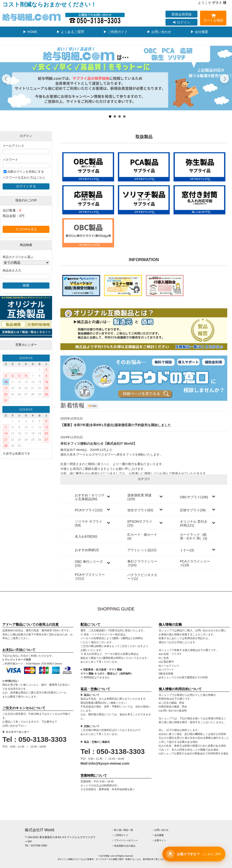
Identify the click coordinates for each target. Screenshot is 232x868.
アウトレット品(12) (142, 550)
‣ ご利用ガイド (120, 835)
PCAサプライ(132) (89, 510)
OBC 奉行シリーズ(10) (89, 563)
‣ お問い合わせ (161, 830)
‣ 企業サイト (159, 840)
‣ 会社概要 (158, 835)
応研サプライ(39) (193, 510)
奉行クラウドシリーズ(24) (142, 563)
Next (224, 79)
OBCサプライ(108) (194, 497)
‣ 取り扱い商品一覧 (123, 830)
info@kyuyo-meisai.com (109, 763)
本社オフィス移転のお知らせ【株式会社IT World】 (98, 443)
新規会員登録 (182, 14)
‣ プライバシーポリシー (125, 840)
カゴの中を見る (26, 229)
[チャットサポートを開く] (194, 854)
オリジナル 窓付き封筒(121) (194, 523)
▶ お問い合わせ (159, 32)
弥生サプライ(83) (140, 510)
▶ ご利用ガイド (116, 32)
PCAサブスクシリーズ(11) (90, 577)
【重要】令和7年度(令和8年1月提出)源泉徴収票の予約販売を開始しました (116, 425)
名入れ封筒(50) (86, 536)
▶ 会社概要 (199, 32)
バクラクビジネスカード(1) (142, 577)
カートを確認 (213, 19)
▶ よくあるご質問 (70, 32)
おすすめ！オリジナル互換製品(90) (90, 497)
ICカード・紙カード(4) (142, 536)
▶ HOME (30, 32)
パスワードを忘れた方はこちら (24, 178)
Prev (7, 79)
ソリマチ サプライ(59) (89, 523)
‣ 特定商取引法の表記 (124, 846)
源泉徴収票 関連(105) (139, 497)
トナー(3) (187, 550)
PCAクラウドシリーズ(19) (195, 563)
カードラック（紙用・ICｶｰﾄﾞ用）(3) (194, 536)
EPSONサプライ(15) (140, 523)
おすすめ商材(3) (87, 550)
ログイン (182, 22)
